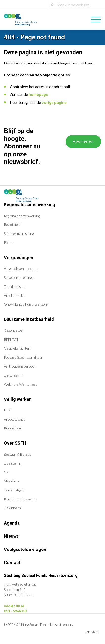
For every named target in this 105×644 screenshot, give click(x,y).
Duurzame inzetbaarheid (29, 319)
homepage (38, 94)
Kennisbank (13, 428)
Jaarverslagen (14, 490)
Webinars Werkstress (21, 384)
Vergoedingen (18, 258)
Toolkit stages (14, 287)
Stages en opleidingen (20, 277)
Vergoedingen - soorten (21, 269)
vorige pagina (54, 102)
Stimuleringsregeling (19, 233)
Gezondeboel (14, 330)
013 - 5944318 (15, 611)
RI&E (8, 410)
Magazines (12, 481)
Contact (12, 562)
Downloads (12, 508)
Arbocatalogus (15, 419)
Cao (7, 472)
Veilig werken (18, 399)
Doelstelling (13, 463)
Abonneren (83, 141)
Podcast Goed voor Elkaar (23, 357)
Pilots (8, 243)
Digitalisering (14, 375)
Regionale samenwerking (30, 205)
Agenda (12, 523)
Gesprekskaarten (17, 348)
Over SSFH (15, 443)
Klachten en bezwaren (20, 499)
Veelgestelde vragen (25, 549)
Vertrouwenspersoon (20, 366)
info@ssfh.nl (14, 606)
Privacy (92, 631)
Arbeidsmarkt (14, 295)
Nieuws (11, 536)
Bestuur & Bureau (18, 454)
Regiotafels (12, 225)
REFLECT (11, 339)
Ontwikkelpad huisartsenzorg (26, 304)
